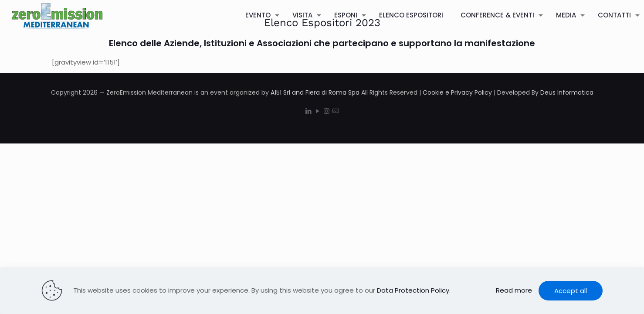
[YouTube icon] (317, 111)
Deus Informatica (567, 92)
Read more (514, 290)
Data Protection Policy (413, 290)
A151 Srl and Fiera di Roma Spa (315, 92)
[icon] (336, 111)
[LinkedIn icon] (308, 111)
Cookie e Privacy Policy (457, 92)
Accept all (571, 291)
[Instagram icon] (327, 111)
